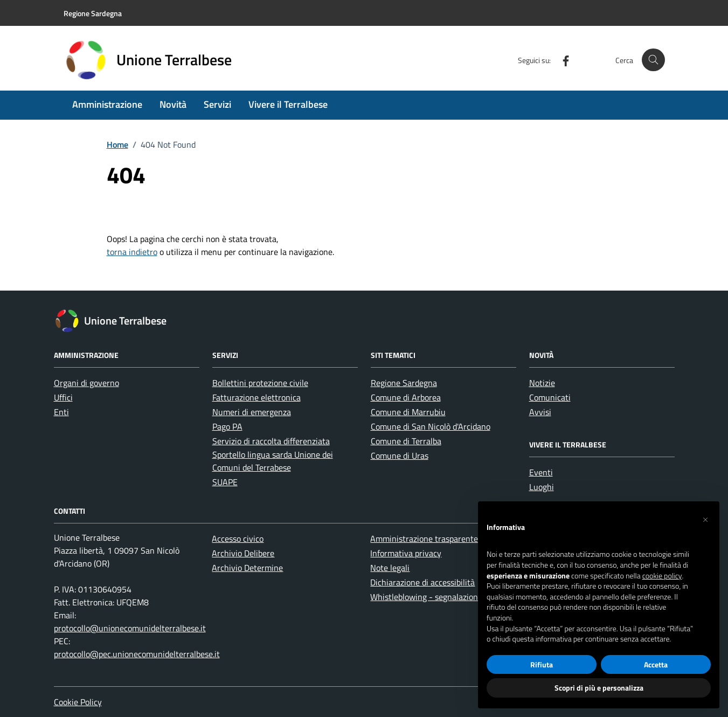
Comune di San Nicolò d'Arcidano (431, 426)
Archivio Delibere (243, 553)
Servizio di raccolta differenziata (271, 441)
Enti (61, 412)
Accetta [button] (656, 664)
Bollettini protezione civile (260, 383)
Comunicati (550, 397)
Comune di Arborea (406, 397)
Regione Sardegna (404, 383)
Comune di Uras (400, 456)
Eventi (541, 472)
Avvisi (540, 412)
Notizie (542, 383)
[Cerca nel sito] (653, 60)
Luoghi (542, 487)
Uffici (63, 397)
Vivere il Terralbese (288, 104)
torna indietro (132, 252)
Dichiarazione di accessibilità (422, 582)
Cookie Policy (78, 702)
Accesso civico (238, 539)
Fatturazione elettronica (256, 397)
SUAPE (225, 482)
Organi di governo (86, 383)
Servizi (217, 104)
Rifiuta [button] (542, 664)
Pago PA (227, 426)
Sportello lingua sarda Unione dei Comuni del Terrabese (273, 461)
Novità (173, 104)
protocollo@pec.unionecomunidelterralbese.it (137, 654)
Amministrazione (107, 104)
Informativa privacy (406, 553)
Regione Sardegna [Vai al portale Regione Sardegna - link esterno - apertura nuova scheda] (93, 13)
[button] (705, 519)
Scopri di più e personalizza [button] (599, 688)
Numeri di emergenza (252, 412)
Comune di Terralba (406, 441)
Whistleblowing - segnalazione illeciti (438, 597)
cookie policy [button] (662, 576)
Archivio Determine (247, 568)
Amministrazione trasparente (424, 539)
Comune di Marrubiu (408, 412)
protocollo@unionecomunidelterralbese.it (130, 628)
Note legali (390, 568)
